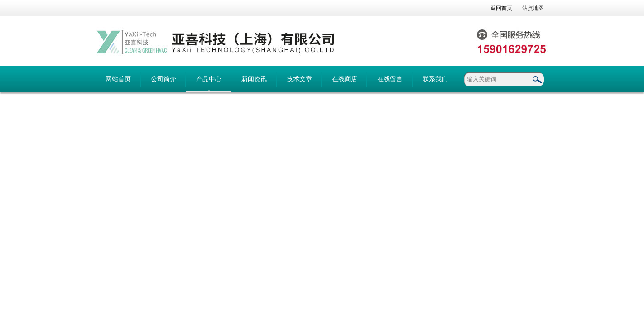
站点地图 (533, 8)
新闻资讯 (254, 79)
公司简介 (163, 79)
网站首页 (118, 79)
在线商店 (345, 79)
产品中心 (209, 79)
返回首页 (501, 8)
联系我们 (435, 79)
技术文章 (299, 79)
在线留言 (390, 79)
